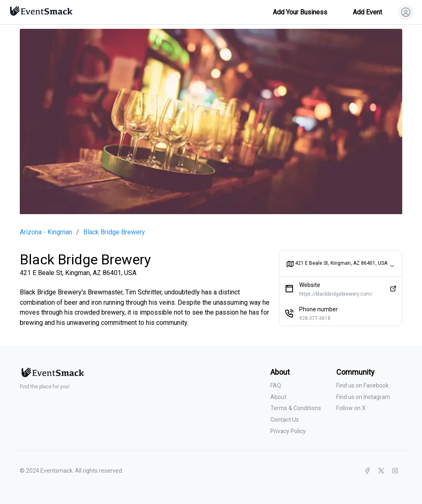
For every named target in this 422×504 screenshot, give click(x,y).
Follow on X (351, 408)
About (278, 397)
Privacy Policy (288, 431)
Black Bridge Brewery (114, 232)
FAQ (276, 385)
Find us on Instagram (363, 397)
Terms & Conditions (296, 408)
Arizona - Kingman (46, 232)
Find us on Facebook (362, 385)
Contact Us (285, 420)
